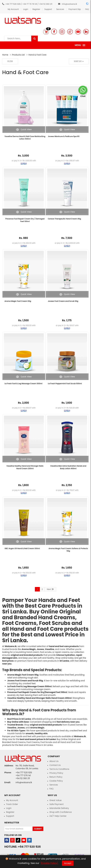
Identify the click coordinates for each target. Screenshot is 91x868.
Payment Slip (75, 9)
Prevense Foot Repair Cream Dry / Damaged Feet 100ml (25, 220)
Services (60, 9)
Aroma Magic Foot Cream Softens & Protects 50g (68, 550)
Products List (18, 55)
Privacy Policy (56, 773)
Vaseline (50, 649)
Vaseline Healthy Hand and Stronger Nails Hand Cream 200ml (25, 467)
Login (26, 9)
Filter (10, 61)
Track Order (12, 804)
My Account (13, 9)
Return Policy (56, 777)
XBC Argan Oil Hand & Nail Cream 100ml (22, 548)
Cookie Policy (56, 781)
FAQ (87, 9)
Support (48, 9)
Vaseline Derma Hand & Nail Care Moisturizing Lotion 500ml (25, 138)
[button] (46, 32)
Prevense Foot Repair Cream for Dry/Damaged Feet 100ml (37, 692)
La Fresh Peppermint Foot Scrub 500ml (65, 384)
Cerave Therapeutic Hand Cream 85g (64, 219)
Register (36, 9)
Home (5, 55)
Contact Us (55, 765)
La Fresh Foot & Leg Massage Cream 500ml (23, 384)
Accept (68, 863)
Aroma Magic (29, 649)
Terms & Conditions (59, 769)
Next (50, 589)
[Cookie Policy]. (49, 863)
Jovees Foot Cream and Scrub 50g (63, 301)
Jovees (40, 649)
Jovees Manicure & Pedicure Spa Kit (64, 136)
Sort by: (79, 61)
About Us (54, 761)
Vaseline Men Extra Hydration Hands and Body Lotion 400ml (68, 467)
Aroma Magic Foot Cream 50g (18, 301)
